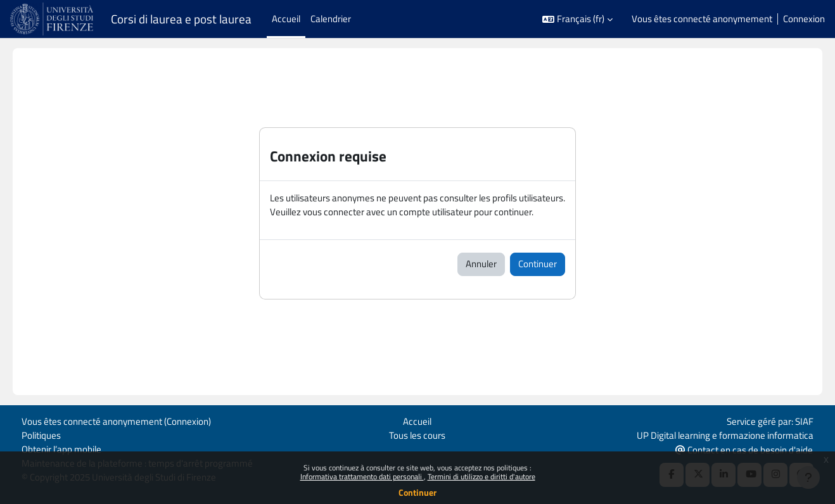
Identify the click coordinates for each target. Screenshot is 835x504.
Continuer (417, 492)
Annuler (481, 264)
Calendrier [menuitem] (331, 19)
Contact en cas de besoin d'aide (744, 449)
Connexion (804, 19)
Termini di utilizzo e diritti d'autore (481, 476)
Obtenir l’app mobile (61, 449)
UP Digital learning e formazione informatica (725, 434)
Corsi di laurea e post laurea (181, 19)
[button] (577, 19)
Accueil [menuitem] (286, 19)
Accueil (417, 420)
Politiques (41, 434)
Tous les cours (417, 434)
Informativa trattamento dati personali (362, 476)
